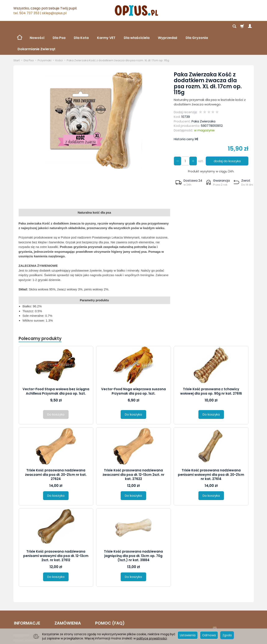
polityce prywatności (152, 638)
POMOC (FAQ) (109, 600)
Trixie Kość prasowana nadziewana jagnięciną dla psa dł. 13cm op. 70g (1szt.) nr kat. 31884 (133, 533)
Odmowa (209, 635)
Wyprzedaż (168, 26)
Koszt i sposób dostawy (71, 611)
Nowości (37, 26)
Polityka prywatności (28, 616)
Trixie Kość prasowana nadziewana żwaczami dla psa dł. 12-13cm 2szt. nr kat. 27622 (133, 452)
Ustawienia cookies (27, 626)
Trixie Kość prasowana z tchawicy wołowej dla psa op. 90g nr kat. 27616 (211, 369)
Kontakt (100, 621)
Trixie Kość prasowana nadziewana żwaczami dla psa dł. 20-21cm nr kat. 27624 (56, 452)
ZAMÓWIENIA (67, 600)
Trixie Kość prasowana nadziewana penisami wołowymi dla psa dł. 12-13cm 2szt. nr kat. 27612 (56, 533)
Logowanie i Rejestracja (112, 611)
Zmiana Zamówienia (110, 616)
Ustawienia (188, 635)
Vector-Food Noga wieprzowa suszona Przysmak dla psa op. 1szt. (133, 369)
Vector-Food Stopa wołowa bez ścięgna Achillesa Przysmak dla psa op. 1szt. (56, 369)
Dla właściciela (137, 26)
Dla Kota (81, 26)
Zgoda (227, 635)
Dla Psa (59, 26)
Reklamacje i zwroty (28, 621)
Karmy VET (106, 26)
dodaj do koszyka (227, 138)
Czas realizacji (65, 616)
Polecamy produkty (40, 316)
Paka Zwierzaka (203, 99)
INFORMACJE (26, 600)
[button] (189, 160)
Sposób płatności (67, 621)
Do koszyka (133, 392)
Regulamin (21, 611)
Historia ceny (186, 116)
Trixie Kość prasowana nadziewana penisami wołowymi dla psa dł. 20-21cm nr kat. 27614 (211, 452)
